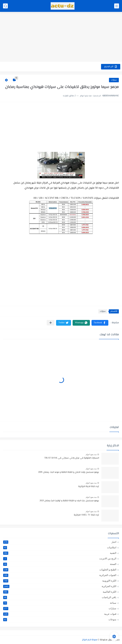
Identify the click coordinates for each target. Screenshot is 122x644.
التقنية (60, 553)
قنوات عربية (60, 614)
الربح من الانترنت (60, 559)
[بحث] (5, 6)
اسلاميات (60, 547)
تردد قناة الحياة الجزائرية (89, 487)
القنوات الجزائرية (60, 575)
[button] (100, 323)
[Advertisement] (61, 37)
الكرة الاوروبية (60, 581)
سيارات (114, 80)
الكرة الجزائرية (60, 586)
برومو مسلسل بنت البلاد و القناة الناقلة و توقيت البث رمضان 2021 (69, 501)
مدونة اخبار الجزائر (90, 640)
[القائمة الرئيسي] (117, 6)
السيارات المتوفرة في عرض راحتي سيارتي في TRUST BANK (72, 458)
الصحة (60, 564)
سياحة (60, 603)
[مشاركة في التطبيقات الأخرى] (51, 323)
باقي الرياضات (60, 597)
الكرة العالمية (60, 592)
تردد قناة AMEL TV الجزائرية (86, 515)
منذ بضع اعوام (91, 454)
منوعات (60, 619)
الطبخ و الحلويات (60, 570)
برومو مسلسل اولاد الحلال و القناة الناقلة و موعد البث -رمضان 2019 (69, 472)
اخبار (60, 542)
